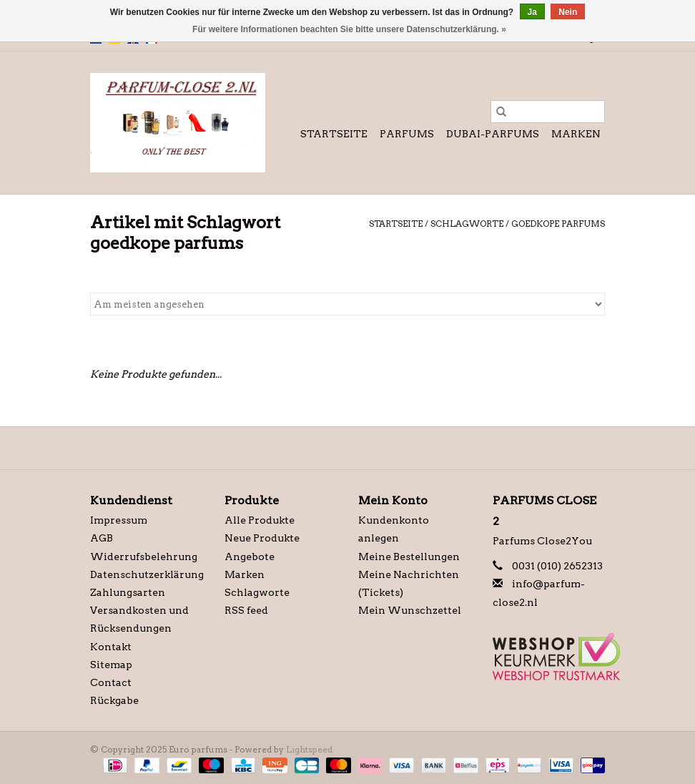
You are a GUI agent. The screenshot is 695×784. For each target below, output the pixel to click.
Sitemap (111, 665)
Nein (568, 12)
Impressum (119, 520)
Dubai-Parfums (493, 134)
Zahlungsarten (128, 592)
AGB (102, 538)
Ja (532, 12)
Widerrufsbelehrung (144, 557)
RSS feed (246, 610)
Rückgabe (114, 700)
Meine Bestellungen (409, 557)
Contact (111, 682)
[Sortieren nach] (347, 304)
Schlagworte (467, 224)
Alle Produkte (260, 520)
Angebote (250, 557)
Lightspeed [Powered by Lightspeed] (309, 749)
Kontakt (111, 647)
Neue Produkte (262, 538)
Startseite (334, 134)
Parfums (407, 134)
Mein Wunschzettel (410, 610)
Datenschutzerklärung (147, 574)
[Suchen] (548, 112)
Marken (576, 134)
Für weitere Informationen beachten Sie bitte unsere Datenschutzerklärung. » (349, 29)
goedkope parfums (558, 224)
